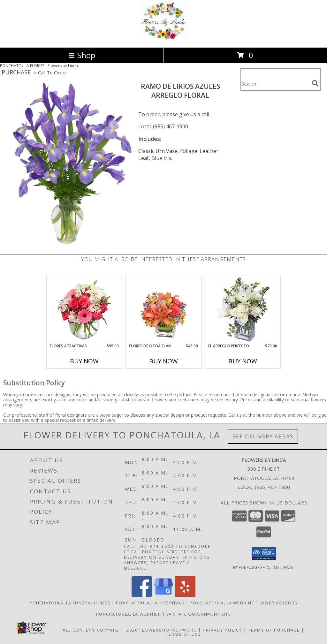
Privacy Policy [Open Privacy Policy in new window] (222, 630)
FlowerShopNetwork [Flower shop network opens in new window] (168, 630)
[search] (315, 83)
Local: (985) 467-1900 (163, 126)
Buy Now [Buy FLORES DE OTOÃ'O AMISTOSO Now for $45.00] (163, 361)
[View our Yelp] (185, 595)
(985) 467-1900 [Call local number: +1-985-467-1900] (272, 487)
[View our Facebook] (142, 595)
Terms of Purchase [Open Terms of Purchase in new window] (274, 630)
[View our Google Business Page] (163, 595)
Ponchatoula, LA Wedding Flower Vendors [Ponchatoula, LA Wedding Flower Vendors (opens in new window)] (243, 603)
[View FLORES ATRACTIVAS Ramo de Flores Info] (84, 310)
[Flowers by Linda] (163, 38)
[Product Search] (275, 83)
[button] (264, 554)
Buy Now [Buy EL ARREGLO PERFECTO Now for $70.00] (243, 361)
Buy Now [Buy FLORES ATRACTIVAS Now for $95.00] (84, 361)
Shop (82, 55)
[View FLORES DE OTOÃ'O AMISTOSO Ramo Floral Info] (164, 310)
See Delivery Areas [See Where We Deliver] (263, 436)
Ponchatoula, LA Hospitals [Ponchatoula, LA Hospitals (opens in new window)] (150, 603)
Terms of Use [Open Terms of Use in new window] (183, 634)
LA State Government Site (199, 614)
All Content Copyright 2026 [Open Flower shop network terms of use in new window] (100, 630)
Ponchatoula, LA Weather (129, 614)
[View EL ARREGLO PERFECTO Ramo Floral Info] (243, 310)
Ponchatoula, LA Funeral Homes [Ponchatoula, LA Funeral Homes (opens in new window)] (70, 603)
